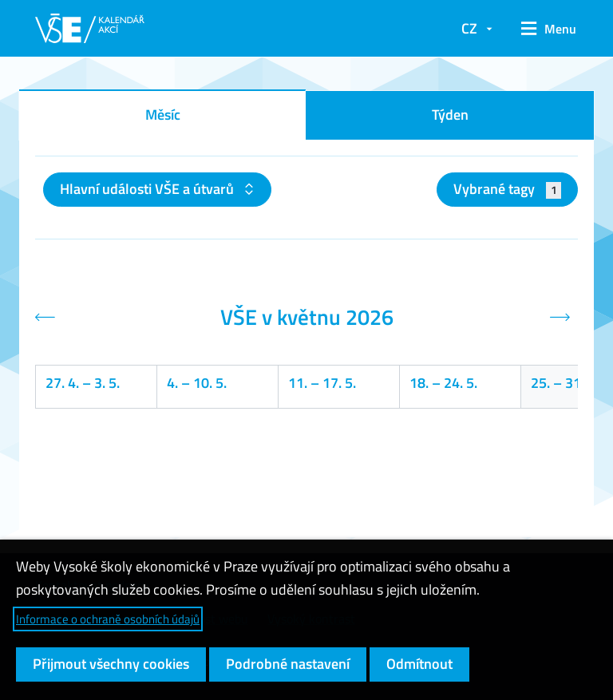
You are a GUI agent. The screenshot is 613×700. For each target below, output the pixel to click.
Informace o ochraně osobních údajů (108, 619)
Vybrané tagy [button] (507, 189)
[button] (543, 29)
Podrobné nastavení (288, 664)
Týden (450, 115)
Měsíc (163, 115)
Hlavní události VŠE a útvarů (148, 189)
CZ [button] (469, 28)
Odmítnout (419, 664)
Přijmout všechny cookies (111, 664)
